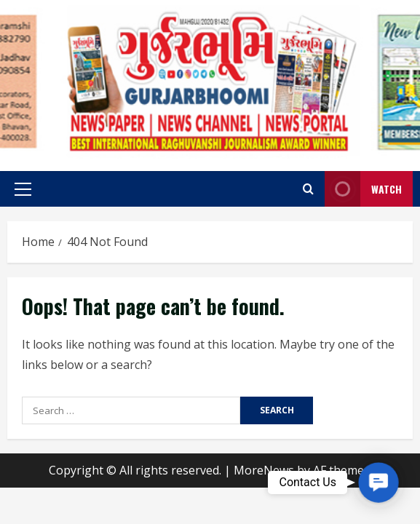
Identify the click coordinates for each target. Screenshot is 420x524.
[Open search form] (308, 189)
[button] (23, 189)
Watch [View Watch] (363, 189)
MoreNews (264, 470)
